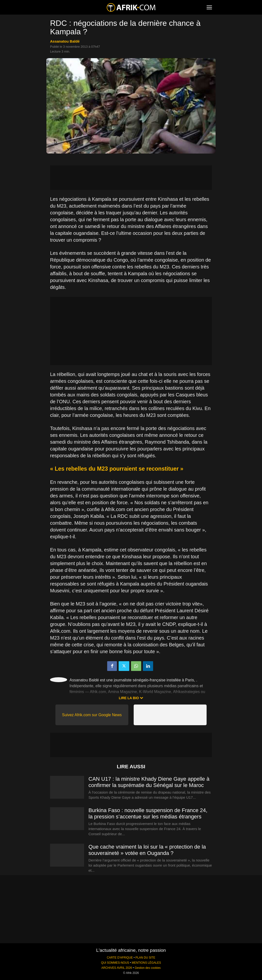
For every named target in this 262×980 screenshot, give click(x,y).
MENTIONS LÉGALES (146, 963)
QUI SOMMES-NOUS (115, 963)
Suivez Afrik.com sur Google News (92, 715)
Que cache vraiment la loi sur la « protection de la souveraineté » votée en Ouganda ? (147, 850)
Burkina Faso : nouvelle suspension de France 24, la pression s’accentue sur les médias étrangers (148, 813)
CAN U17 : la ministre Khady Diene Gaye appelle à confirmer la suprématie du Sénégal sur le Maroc (149, 782)
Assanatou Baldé (65, 41)
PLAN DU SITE (145, 958)
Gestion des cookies (148, 968)
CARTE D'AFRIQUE (120, 958)
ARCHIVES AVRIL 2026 (117, 968)
